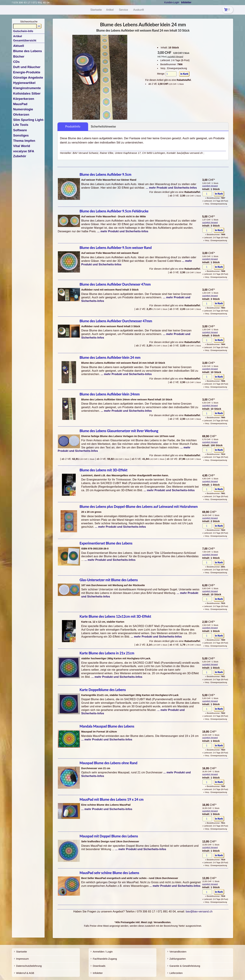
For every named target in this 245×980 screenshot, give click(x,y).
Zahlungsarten (178, 959)
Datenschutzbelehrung (29, 966)
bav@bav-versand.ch (199, 911)
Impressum (22, 959)
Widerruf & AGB (25, 973)
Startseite (22, 952)
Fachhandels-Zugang (105, 959)
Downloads (99, 966)
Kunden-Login (172, 2)
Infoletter (98, 973)
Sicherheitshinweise (103, 126)
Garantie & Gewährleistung (185, 966)
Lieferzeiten (176, 973)
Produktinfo (73, 126)
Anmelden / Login (103, 952)
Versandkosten (178, 952)
